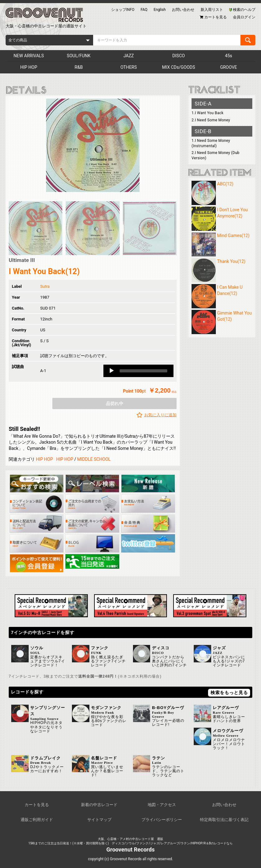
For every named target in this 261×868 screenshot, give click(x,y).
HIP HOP (29, 67)
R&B (79, 67)
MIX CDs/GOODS (178, 67)
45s (228, 56)
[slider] (143, 371)
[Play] (112, 371)
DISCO (178, 56)
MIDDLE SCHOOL (94, 459)
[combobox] (49, 40)
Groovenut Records (131, 849)
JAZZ (128, 56)
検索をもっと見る (229, 693)
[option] (93, 145)
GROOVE (229, 67)
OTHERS (129, 67)
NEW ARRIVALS (28, 56)
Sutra (45, 286)
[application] (138, 371)
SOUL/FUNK (79, 56)
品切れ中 (115, 404)
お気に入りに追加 (160, 415)
